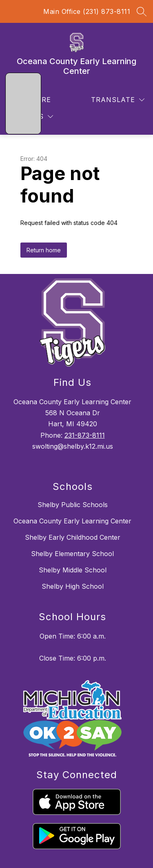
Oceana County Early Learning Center (72, 521)
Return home (44, 250)
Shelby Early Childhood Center (73, 537)
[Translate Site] (118, 100)
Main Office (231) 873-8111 (87, 11)
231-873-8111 (85, 435)
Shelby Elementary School (72, 554)
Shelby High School (73, 586)
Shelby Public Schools (73, 505)
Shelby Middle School (73, 570)
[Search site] (142, 11)
